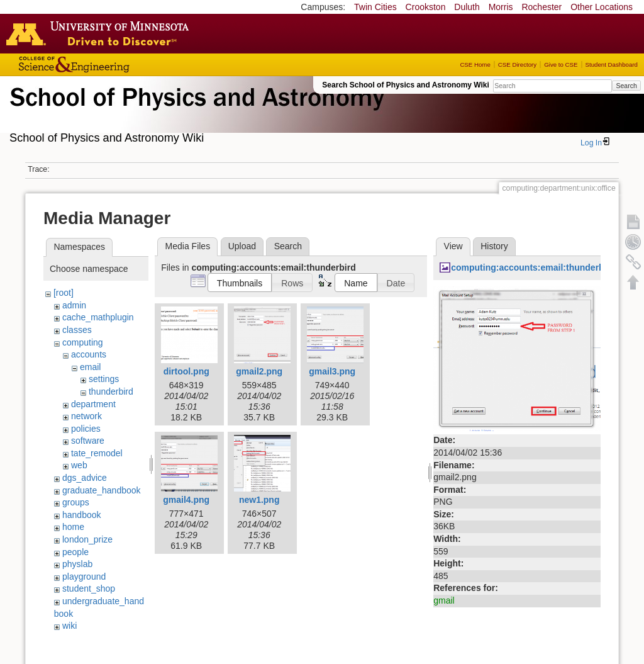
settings (104, 379)
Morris (501, 7)
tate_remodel (97, 453)
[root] (64, 293)
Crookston (426, 7)
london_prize (87, 539)
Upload (242, 246)
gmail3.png (332, 371)
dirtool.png (186, 371)
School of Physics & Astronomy (195, 112)
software (88, 441)
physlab (77, 564)
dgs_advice (85, 478)
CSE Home (475, 65)
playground (84, 577)
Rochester (541, 7)
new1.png (259, 500)
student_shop (89, 588)
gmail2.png (259, 371)
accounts (89, 354)
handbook (82, 515)
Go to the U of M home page (101, 33)
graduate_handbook (102, 490)
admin (74, 305)
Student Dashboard (612, 65)
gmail (444, 600)
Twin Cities (375, 7)
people (75, 552)
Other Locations (602, 7)
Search (626, 86)
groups (76, 502)
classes (77, 330)
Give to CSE (561, 65)
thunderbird (111, 391)
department (93, 404)
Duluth (467, 7)
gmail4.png (186, 500)
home (73, 527)
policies (86, 429)
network (86, 416)
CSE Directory (517, 65)
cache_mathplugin (98, 317)
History (494, 246)
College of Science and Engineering (113, 65)
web (79, 465)
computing (83, 342)
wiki (69, 626)
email (90, 367)
